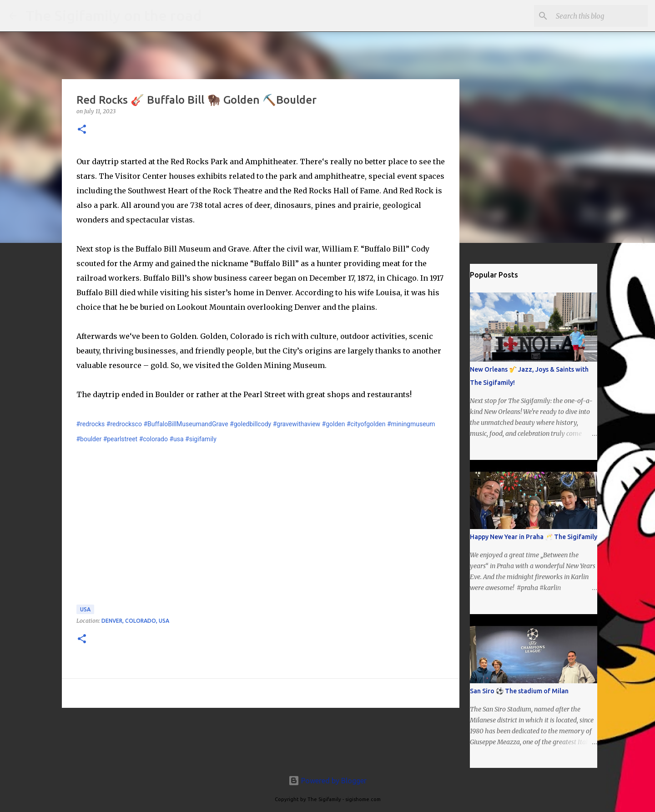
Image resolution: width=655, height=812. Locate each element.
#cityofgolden (366, 424)
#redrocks (91, 424)
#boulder (89, 439)
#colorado (154, 439)
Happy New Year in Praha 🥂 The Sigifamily (534, 537)
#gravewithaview (297, 424)
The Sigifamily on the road (113, 15)
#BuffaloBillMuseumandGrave (186, 424)
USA (85, 609)
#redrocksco (124, 424)
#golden (334, 424)
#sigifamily (201, 439)
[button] (82, 130)
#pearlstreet (121, 439)
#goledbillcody (250, 424)
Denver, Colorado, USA (135, 621)
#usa (176, 439)
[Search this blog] (600, 16)
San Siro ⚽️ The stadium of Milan (519, 691)
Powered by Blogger (327, 781)
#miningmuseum (411, 424)
